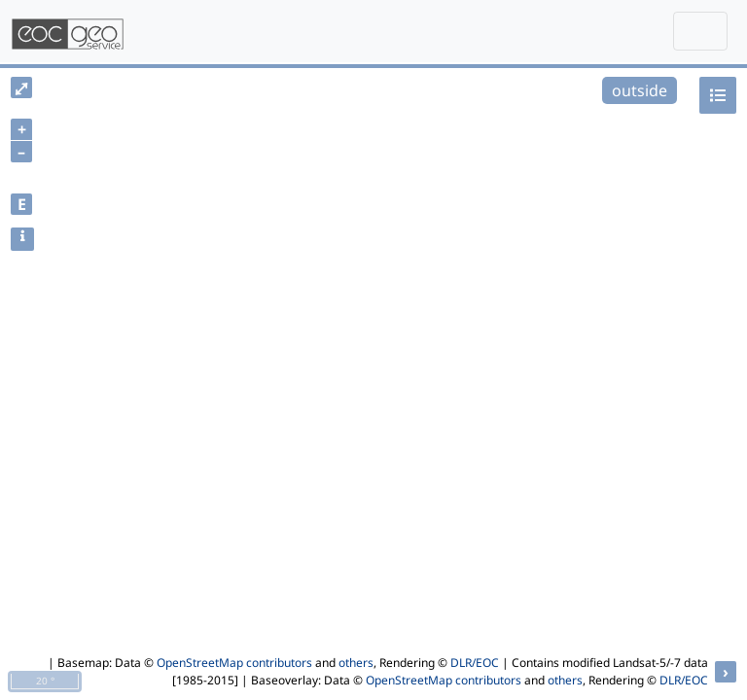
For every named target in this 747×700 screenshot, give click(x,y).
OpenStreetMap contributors (234, 663)
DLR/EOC (475, 663)
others (356, 663)
